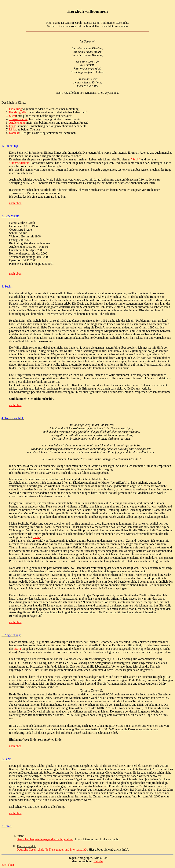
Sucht (13, 116)
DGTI (17, 649)
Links (13, 129)
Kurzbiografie (18, 112)
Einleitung (15, 109)
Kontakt (14, 133)
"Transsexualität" (20, 163)
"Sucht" (136, 159)
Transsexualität (18, 119)
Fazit (12, 126)
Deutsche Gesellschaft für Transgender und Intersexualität (52, 850)
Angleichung (17, 123)
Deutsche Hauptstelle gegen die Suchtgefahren (45, 839)
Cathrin (98, 861)
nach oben (15, 203)
